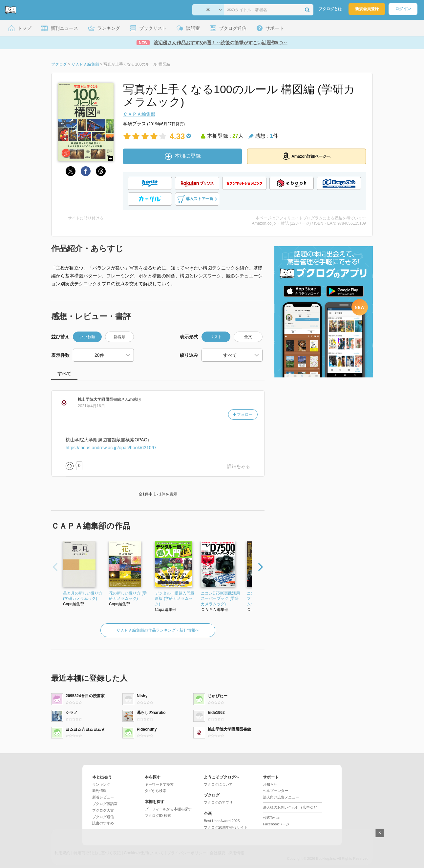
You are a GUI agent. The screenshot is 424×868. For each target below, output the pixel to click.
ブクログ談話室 (105, 804)
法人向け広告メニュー (281, 797)
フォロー (243, 414)
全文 (248, 337)
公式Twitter (272, 818)
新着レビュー (103, 797)
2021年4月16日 (91, 406)
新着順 (119, 337)
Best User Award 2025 (222, 821)
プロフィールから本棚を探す (168, 809)
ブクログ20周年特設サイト (226, 827)
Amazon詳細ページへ (307, 156)
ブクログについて (218, 784)
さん (103, 399)
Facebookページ (276, 824)
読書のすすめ (103, 823)
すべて (64, 373)
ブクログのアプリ (218, 802)
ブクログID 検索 (158, 816)
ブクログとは (330, 9)
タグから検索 (156, 791)
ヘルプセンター (276, 791)
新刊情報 (99, 791)
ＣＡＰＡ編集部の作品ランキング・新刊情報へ (158, 630)
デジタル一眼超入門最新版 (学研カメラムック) (175, 599)
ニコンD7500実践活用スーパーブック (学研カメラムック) (220, 599)
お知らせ (270, 784)
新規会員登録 (367, 9)
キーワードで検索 (159, 784)
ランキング (101, 784)
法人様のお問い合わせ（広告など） (292, 807)
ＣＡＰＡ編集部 (139, 114)
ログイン (403, 9)
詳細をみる (239, 466)
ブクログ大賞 (103, 810)
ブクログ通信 (103, 817)
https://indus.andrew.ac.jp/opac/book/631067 (111, 448)
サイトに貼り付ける (86, 218)
